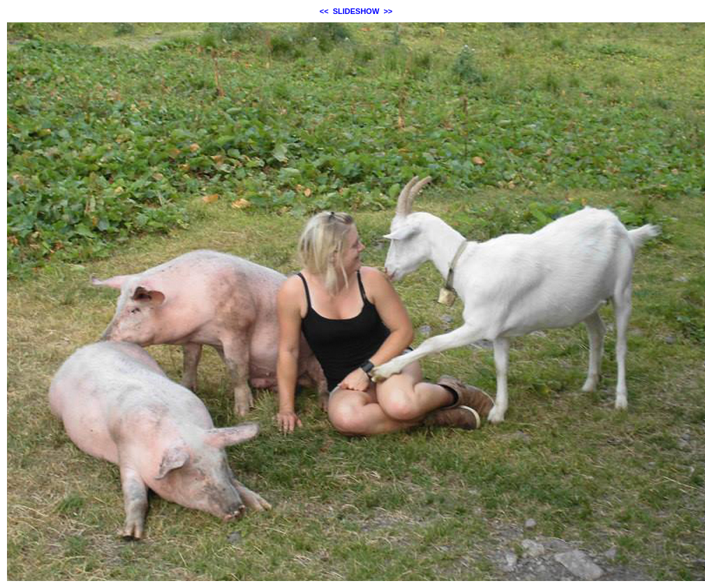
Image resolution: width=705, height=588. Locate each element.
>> (388, 11)
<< (324, 11)
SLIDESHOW (356, 11)
